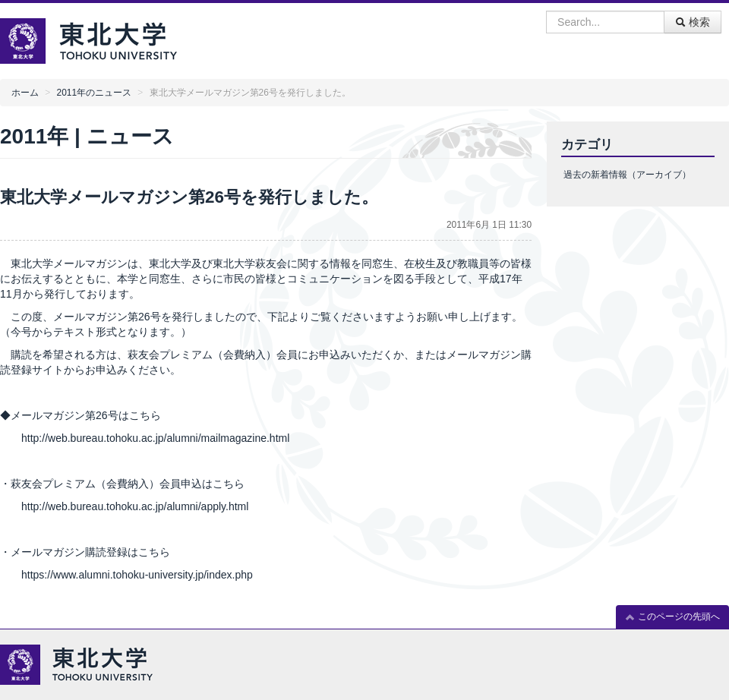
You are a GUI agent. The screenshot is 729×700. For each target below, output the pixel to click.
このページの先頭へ (672, 617)
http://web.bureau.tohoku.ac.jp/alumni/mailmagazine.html (157, 438)
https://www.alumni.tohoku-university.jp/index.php (137, 575)
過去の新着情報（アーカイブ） (627, 175)
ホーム (25, 93)
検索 (693, 22)
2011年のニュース (94, 93)
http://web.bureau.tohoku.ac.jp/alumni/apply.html (135, 506)
